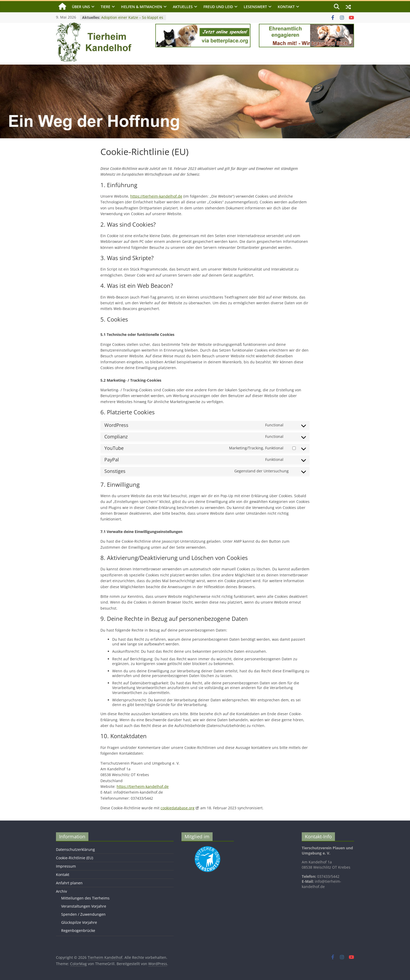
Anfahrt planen (69, 883)
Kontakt (286, 7)
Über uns (81, 7)
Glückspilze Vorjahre (79, 922)
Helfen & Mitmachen (142, 7)
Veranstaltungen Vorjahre (84, 906)
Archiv (61, 891)
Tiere (106, 7)
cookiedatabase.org (178, 808)
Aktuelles (183, 7)
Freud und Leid (218, 7)
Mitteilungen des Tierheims (85, 898)
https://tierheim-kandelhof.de (156, 196)
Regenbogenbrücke (78, 930)
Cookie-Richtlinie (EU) (75, 858)
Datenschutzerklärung (75, 849)
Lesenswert (255, 7)
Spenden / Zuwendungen (83, 914)
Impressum (66, 866)
